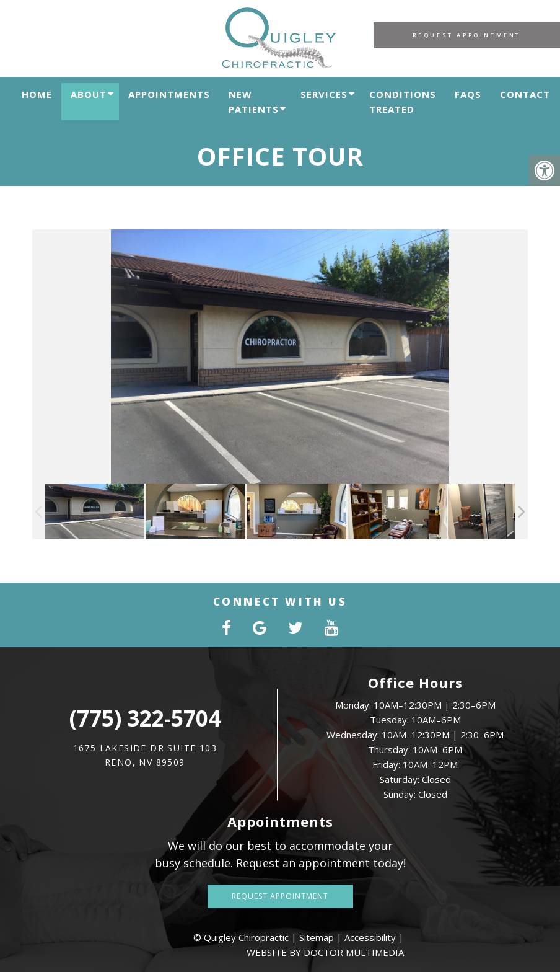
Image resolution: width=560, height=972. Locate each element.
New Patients (254, 102)
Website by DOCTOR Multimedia (325, 952)
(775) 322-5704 (145, 718)
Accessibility (370, 937)
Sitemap (317, 937)
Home (37, 94)
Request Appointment (467, 35)
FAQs (468, 94)
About (89, 94)
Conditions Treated (403, 102)
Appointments (169, 94)
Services (324, 94)
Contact (525, 94)
